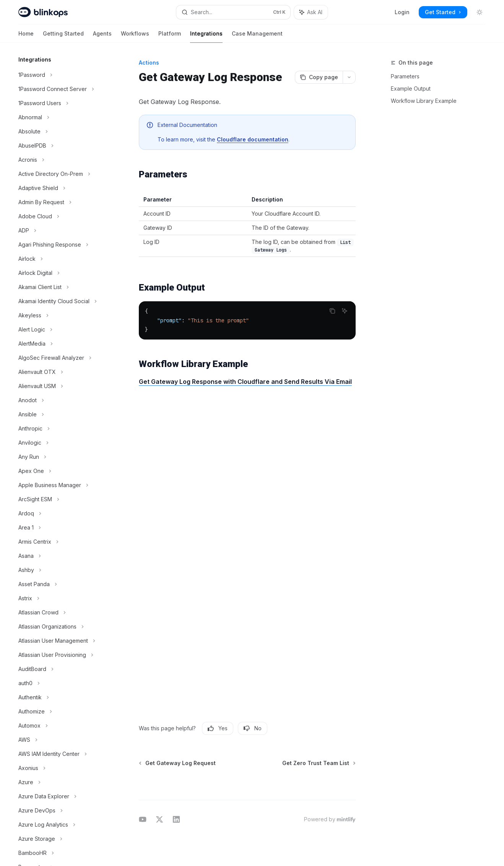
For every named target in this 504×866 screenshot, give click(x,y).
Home (26, 37)
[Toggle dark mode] (480, 12)
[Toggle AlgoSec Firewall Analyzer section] (61, 358)
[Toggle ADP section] (61, 231)
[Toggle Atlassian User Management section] (61, 641)
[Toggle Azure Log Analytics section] (61, 825)
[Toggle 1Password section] (61, 75)
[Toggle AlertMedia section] (61, 344)
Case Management (257, 37)
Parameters (405, 76)
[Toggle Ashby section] (61, 570)
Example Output (411, 89)
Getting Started (63, 37)
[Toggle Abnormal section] (61, 117)
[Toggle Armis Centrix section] (61, 542)
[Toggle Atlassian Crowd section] (61, 613)
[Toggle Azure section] (61, 782)
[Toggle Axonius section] (61, 768)
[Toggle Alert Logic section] (61, 330)
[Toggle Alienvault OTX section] (61, 372)
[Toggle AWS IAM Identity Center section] (61, 754)
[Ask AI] (345, 311)
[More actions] (349, 77)
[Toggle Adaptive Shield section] (61, 188)
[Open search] (233, 12)
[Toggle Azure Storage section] (61, 839)
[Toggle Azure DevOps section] (61, 811)
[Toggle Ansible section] (61, 414)
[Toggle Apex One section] (61, 471)
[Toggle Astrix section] (61, 598)
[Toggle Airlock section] (61, 259)
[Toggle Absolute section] (61, 132)
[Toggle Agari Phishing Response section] (61, 245)
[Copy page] (319, 77)
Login (402, 12)
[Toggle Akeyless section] (61, 315)
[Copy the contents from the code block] (332, 311)
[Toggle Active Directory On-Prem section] (61, 174)
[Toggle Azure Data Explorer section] (61, 796)
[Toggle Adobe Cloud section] (61, 216)
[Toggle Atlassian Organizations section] (61, 627)
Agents (102, 37)
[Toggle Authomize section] (61, 712)
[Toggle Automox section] (61, 726)
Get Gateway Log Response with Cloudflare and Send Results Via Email (245, 382)
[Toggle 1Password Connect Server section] (61, 89)
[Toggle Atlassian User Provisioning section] (61, 655)
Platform (170, 37)
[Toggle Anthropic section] (61, 429)
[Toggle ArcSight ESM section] (61, 499)
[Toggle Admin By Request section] (61, 202)
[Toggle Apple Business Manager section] (61, 485)
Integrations (206, 37)
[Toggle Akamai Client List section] (61, 287)
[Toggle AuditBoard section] (61, 669)
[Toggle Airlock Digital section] (61, 273)
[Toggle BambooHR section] (61, 853)
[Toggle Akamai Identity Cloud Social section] (61, 301)
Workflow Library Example (424, 101)
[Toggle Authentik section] (61, 697)
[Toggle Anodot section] (61, 400)
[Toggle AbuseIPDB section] (61, 146)
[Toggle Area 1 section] (61, 528)
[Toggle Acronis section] (61, 160)
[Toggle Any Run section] (61, 457)
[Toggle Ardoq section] (61, 513)
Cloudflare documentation (253, 139)
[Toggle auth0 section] (61, 683)
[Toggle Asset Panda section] (61, 584)
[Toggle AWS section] (61, 740)
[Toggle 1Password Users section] (61, 103)
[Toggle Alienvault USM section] (61, 386)
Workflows (135, 37)
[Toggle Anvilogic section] (61, 443)
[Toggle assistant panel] (311, 12)
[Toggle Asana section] (61, 556)
